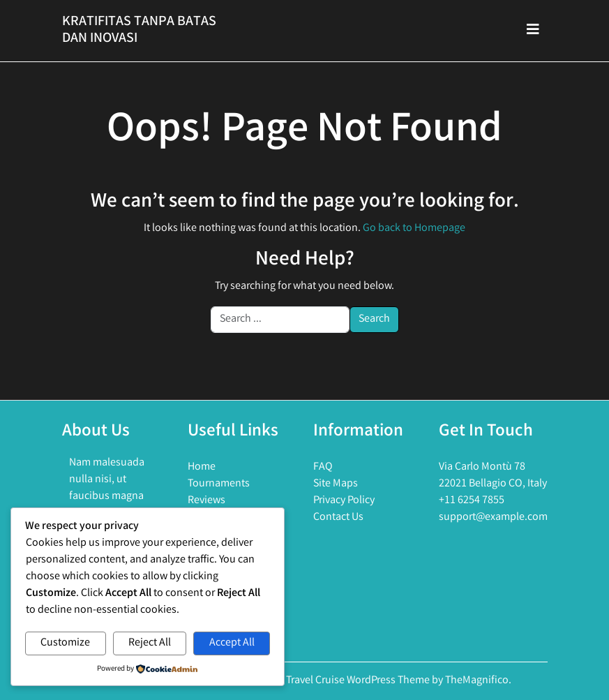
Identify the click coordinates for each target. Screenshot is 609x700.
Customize (65, 643)
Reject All (150, 643)
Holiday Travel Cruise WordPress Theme (340, 681)
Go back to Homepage (414, 229)
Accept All (232, 643)
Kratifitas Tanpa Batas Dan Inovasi (139, 30)
